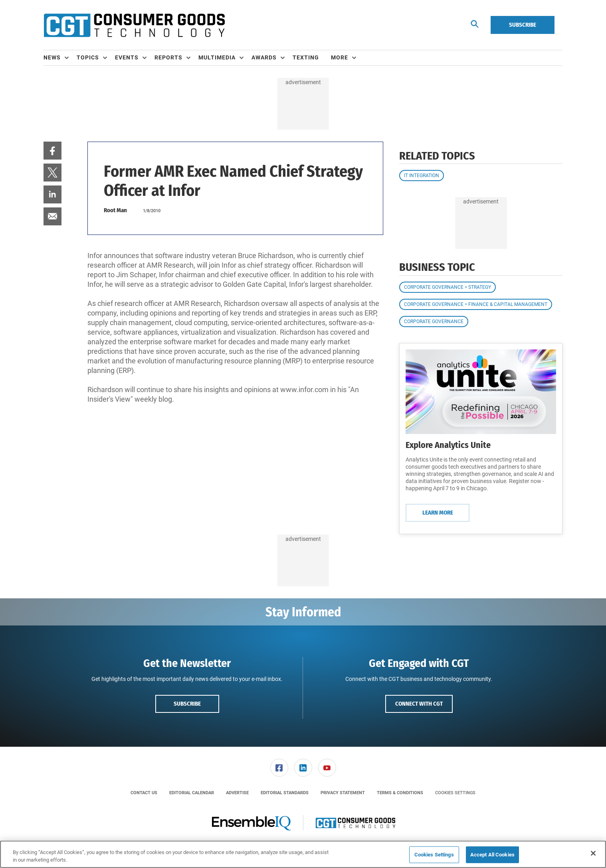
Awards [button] (264, 57)
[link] (52, 151)
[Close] (593, 853)
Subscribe (523, 25)
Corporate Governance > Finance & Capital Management (476, 304)
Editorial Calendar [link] (192, 793)
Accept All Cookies (492, 855)
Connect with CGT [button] (419, 704)
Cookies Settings (455, 793)
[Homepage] (134, 25)
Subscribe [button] (187, 704)
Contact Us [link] (144, 793)
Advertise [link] (237, 793)
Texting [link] (306, 57)
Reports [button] (168, 57)
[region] (303, 854)
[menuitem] (60, 58)
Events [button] (127, 57)
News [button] (52, 57)
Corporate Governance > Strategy (448, 287)
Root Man (115, 210)
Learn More (438, 513)
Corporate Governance (434, 322)
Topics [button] (88, 57)
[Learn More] (481, 392)
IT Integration (422, 176)
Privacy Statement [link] (343, 793)
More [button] (340, 57)
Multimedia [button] (217, 57)
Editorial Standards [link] (285, 793)
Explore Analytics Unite (448, 445)
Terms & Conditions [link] (400, 793)
